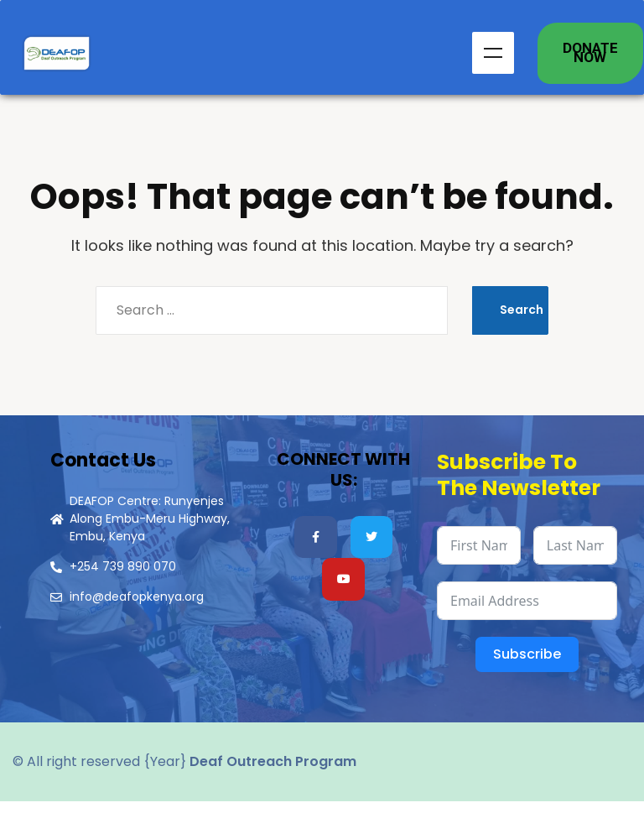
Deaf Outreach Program (273, 773)
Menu (493, 59)
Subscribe (527, 666)
